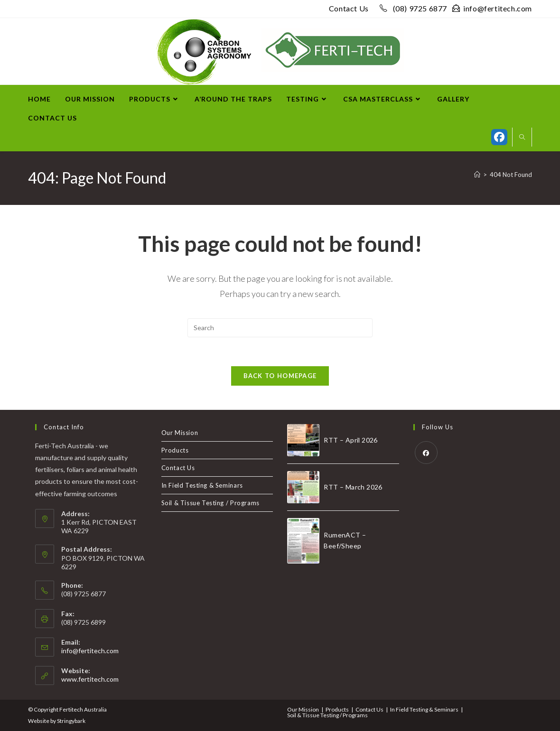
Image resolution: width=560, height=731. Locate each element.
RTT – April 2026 (350, 440)
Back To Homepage (280, 376)
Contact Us (349, 8)
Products (175, 450)
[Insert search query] (280, 328)
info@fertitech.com (492, 8)
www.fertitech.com (90, 679)
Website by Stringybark (57, 721)
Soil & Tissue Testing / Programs (210, 503)
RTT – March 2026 (353, 487)
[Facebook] (426, 453)
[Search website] (522, 138)
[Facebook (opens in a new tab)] (499, 137)
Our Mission (180, 433)
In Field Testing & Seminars (202, 485)
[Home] (477, 175)
